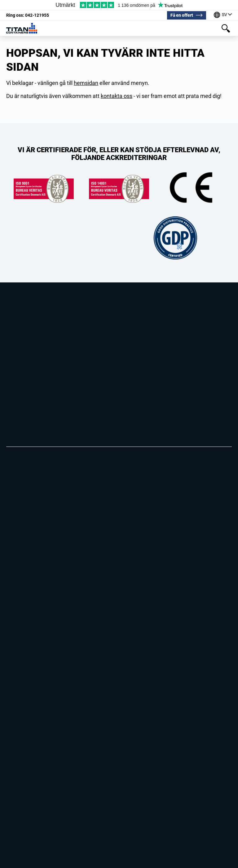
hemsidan (86, 83)
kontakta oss (117, 96)
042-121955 (28, 15)
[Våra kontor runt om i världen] (223, 15)
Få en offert (182, 15)
